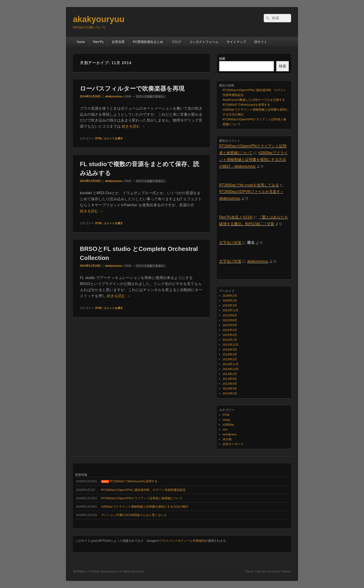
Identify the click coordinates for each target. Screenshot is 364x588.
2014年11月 (231, 364)
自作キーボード (233, 444)
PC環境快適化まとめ (148, 42)
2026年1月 (230, 301)
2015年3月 (230, 354)
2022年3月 (230, 330)
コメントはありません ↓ (151, 96)
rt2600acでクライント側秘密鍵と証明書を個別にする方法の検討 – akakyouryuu (253, 159)
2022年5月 (230, 325)
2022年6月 (230, 320)
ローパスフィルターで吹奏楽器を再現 (132, 89)
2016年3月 (230, 350)
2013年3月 (230, 389)
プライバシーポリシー (175, 541)
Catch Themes (282, 572)
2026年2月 (230, 296)
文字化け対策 (230, 243)
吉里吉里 (118, 42)
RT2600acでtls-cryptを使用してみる (249, 185)
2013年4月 (230, 384)
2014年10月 (231, 369)
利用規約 (199, 541)
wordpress (230, 434)
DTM (98, 138)
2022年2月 (230, 335)
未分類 (227, 439)
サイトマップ (236, 42)
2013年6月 (230, 379)
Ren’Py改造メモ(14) (236, 217)
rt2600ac (229, 425)
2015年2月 (230, 359)
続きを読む (133, 126)
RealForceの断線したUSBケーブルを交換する (254, 100)
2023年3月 (230, 305)
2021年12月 (231, 345)
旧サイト (261, 42)
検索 (222, 59)
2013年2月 (230, 393)
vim (225, 429)
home (81, 42)
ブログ (176, 42)
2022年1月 (230, 340)
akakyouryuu (99, 19)
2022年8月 (230, 315)
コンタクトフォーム (204, 42)
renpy (226, 420)
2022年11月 (231, 310)
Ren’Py (98, 42)
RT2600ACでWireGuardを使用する (246, 105)
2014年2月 (230, 374)
